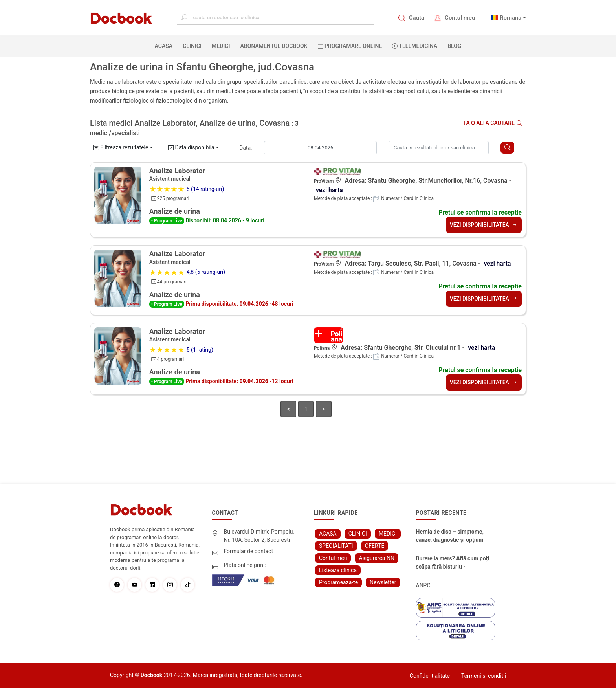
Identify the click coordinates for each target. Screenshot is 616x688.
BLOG (454, 46)
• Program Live (167, 221)
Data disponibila (191, 147)
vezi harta (330, 190)
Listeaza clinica (338, 570)
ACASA (165, 46)
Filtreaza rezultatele (121, 147)
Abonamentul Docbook (274, 46)
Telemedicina (415, 46)
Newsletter (383, 582)
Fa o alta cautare (493, 123)
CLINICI (192, 46)
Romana (511, 18)
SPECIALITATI (336, 545)
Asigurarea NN (377, 558)
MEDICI (221, 46)
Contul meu (460, 18)
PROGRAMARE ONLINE (350, 46)
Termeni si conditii (484, 675)
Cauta (417, 18)
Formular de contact (249, 551)
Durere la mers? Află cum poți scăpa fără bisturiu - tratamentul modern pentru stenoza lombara (453, 563)
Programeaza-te (338, 582)
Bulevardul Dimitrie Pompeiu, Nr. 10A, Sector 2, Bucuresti (259, 535)
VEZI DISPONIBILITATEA (483, 225)
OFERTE (375, 545)
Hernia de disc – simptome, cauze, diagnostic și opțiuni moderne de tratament (450, 536)
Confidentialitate (430, 675)
